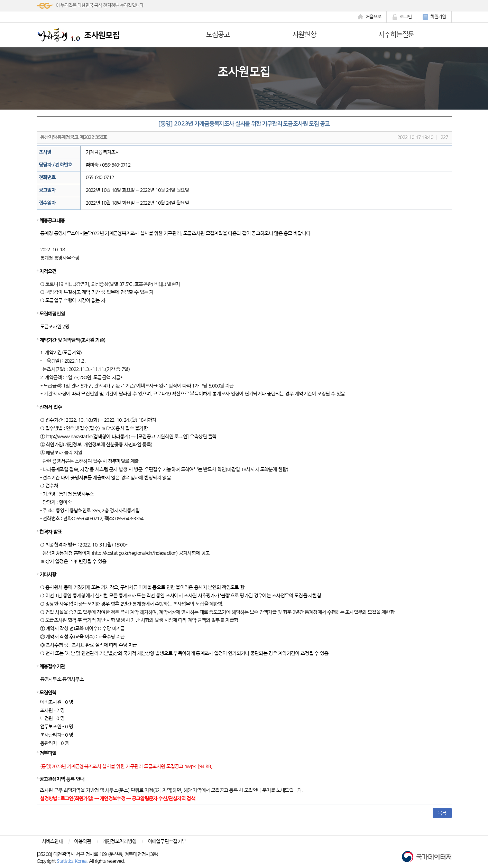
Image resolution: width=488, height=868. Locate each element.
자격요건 (48, 271)
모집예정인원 (52, 314)
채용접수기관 (52, 666)
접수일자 (47, 203)
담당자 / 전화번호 (56, 165)
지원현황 (304, 35)
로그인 (402, 17)
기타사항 (48, 575)
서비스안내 (53, 841)
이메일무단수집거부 (167, 841)
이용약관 (82, 841)
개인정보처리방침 (119, 841)
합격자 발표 (51, 532)
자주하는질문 (396, 35)
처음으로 (369, 17)
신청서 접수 (51, 407)
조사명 (45, 152)
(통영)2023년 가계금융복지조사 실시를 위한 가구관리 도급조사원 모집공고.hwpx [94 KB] (126, 766)
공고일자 (47, 190)
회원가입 (434, 17)
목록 (442, 813)
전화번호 (47, 177)
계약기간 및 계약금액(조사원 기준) (72, 340)
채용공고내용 (52, 221)
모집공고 (218, 35)
